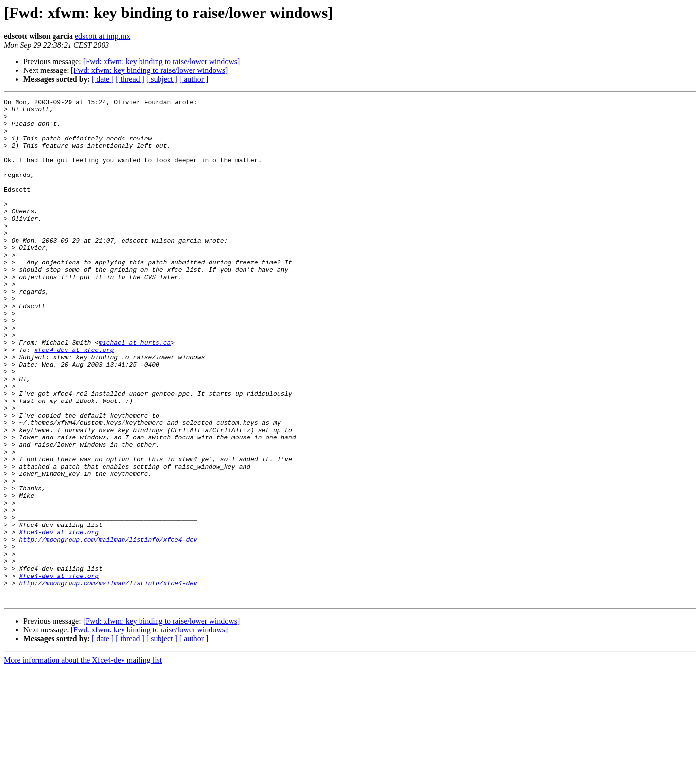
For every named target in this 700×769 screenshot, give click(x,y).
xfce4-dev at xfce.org (74, 401)
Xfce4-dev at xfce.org (59, 619)
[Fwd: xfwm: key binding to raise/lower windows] (162, 61)
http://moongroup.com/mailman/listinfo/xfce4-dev (108, 628)
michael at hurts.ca (135, 392)
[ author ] (194, 79)
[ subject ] (162, 79)
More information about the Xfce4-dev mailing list (83, 760)
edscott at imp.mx (103, 36)
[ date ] (103, 79)
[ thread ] (130, 79)
